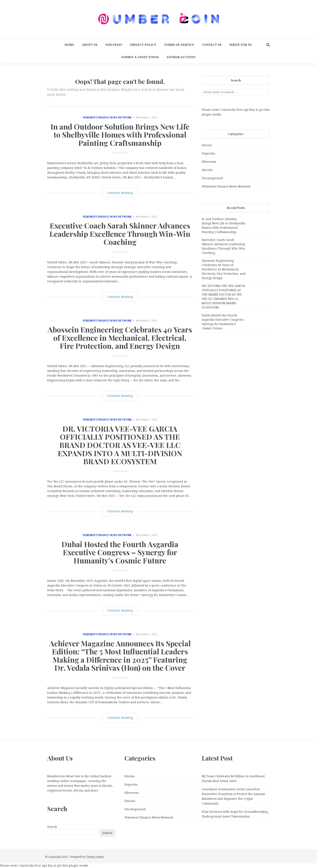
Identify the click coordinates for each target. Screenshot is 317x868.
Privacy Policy (143, 45)
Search (52, 827)
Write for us (241, 45)
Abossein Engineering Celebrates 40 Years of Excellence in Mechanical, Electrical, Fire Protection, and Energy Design (120, 337)
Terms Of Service (179, 45)
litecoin (207, 170)
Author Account (181, 57)
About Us (90, 45)
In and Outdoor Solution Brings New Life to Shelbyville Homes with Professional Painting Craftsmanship (120, 135)
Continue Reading (120, 193)
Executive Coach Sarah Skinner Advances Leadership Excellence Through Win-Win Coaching (120, 234)
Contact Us (212, 45)
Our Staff (114, 45)
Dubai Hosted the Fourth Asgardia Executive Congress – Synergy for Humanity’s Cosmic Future (120, 552)
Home (69, 45)
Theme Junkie (95, 857)
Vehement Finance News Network (107, 118)
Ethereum (209, 162)
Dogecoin (208, 153)
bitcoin (207, 145)
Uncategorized (212, 178)
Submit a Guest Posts (140, 57)
